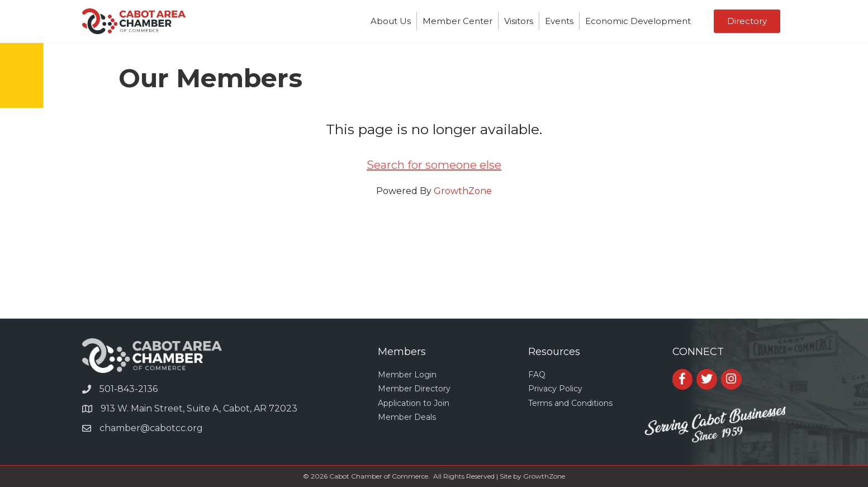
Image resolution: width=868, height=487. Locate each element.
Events (559, 21)
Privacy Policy (555, 389)
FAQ (537, 375)
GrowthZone (463, 191)
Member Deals (407, 417)
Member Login (407, 375)
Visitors (519, 21)
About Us (391, 21)
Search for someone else (434, 165)
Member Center (457, 21)
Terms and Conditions (570, 403)
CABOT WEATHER (434, 276)
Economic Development (638, 21)
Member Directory (414, 389)
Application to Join (414, 403)
